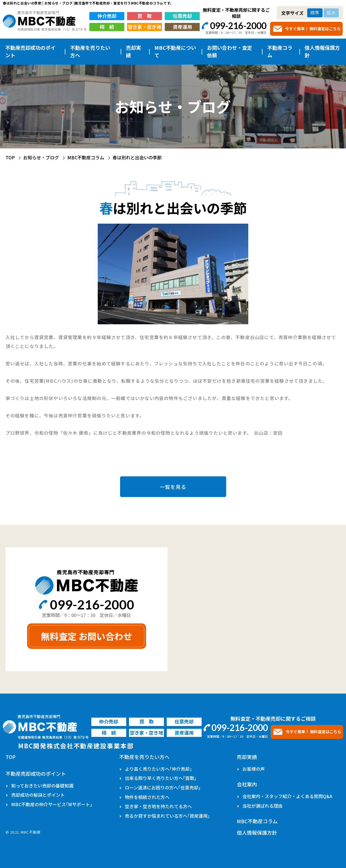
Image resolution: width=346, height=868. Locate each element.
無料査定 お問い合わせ (86, 636)
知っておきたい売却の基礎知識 (42, 786)
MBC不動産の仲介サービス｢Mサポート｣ (52, 804)
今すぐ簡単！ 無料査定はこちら (313, 29)
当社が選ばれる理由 (263, 806)
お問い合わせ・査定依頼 (230, 51)
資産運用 (182, 27)
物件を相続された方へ (147, 797)
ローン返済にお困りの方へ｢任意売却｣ (163, 787)
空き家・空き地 (145, 27)
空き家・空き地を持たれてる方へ (158, 806)
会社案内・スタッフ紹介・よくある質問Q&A (287, 796)
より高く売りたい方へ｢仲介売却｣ (158, 769)
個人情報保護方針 (322, 51)
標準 (315, 13)
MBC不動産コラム (86, 157)
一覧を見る (173, 487)
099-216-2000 (238, 26)
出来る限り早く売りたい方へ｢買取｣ (161, 778)
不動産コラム (280, 51)
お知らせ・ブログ (41, 157)
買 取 (145, 16)
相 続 (107, 27)
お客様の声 (254, 769)
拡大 (331, 13)
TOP (10, 157)
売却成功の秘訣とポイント (38, 795)
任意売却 (182, 16)
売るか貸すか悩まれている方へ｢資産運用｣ (167, 816)
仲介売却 (107, 16)
